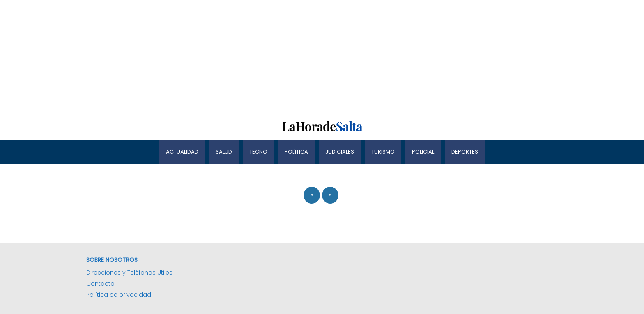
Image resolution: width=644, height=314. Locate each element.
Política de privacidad (119, 295)
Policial (423, 152)
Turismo (383, 152)
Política (296, 152)
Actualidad (182, 152)
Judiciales (340, 152)
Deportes (465, 152)
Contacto (100, 284)
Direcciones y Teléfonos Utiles (129, 273)
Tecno (258, 152)
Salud (224, 152)
